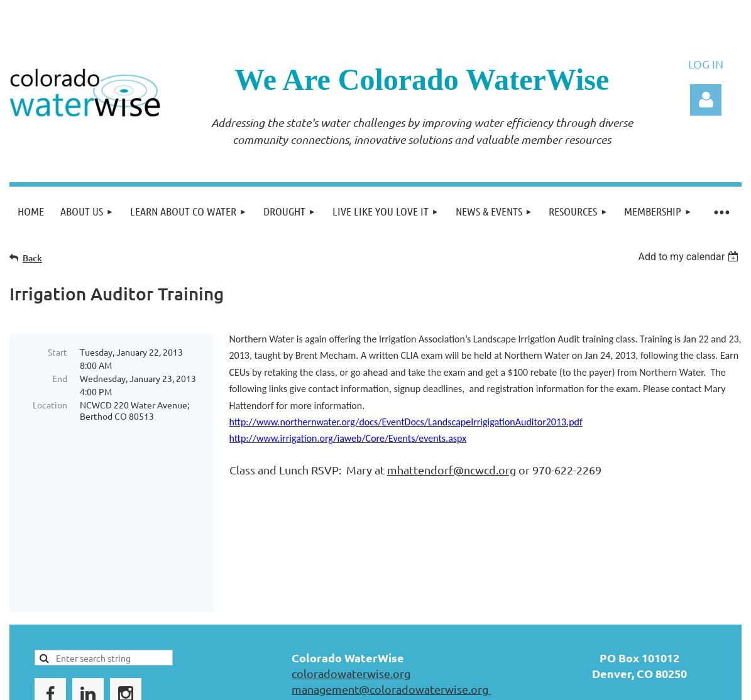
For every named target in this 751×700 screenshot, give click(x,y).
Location (50, 405)
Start (58, 352)
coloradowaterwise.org (351, 585)
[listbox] (690, 257)
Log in (706, 100)
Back (32, 258)
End (60, 378)
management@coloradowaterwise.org (391, 600)
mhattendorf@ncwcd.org (452, 470)
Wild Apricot (592, 681)
